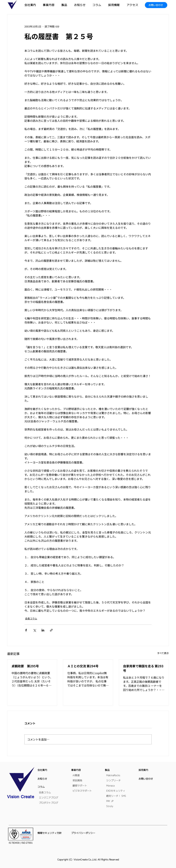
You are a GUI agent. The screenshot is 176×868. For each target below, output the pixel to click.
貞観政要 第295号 (25, 666)
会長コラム (31, 618)
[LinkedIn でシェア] (43, 630)
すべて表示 (163, 653)
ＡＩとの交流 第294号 (83, 666)
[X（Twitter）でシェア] (34, 630)
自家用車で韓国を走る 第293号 (143, 668)
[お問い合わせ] (156, 5)
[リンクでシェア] (51, 630)
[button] (68, 5)
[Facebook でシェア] (26, 630)
